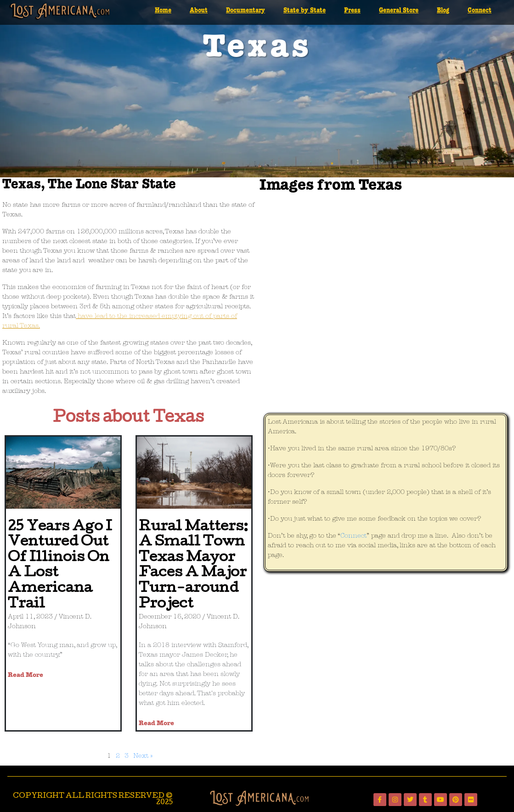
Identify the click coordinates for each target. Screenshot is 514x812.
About (199, 11)
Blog (443, 11)
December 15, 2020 (170, 617)
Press (352, 11)
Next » (143, 756)
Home (163, 11)
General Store (399, 11)
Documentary (246, 11)
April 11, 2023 (30, 617)
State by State (305, 11)
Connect (480, 11)
